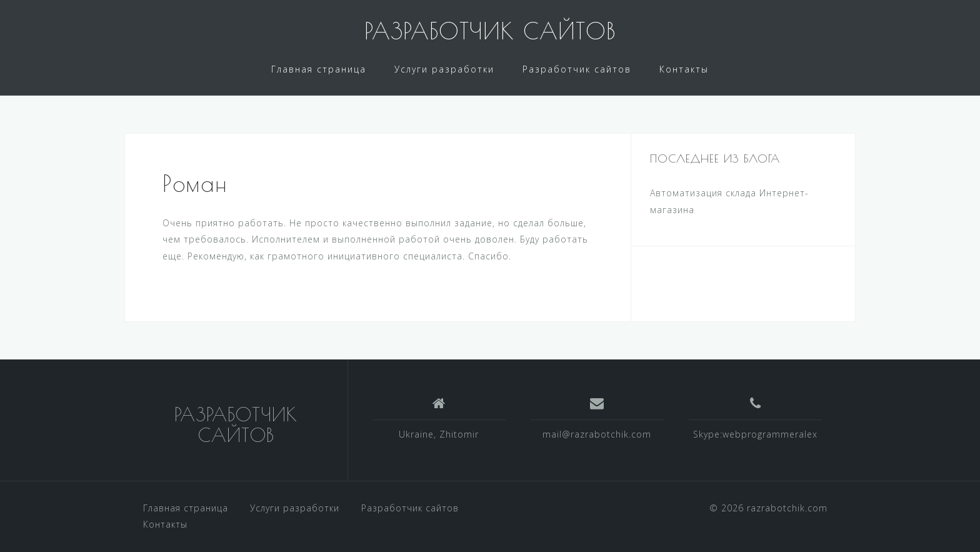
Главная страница (319, 69)
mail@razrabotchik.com (597, 434)
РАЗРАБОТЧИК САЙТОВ (490, 31)
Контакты (684, 69)
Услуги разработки (444, 69)
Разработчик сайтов (577, 69)
